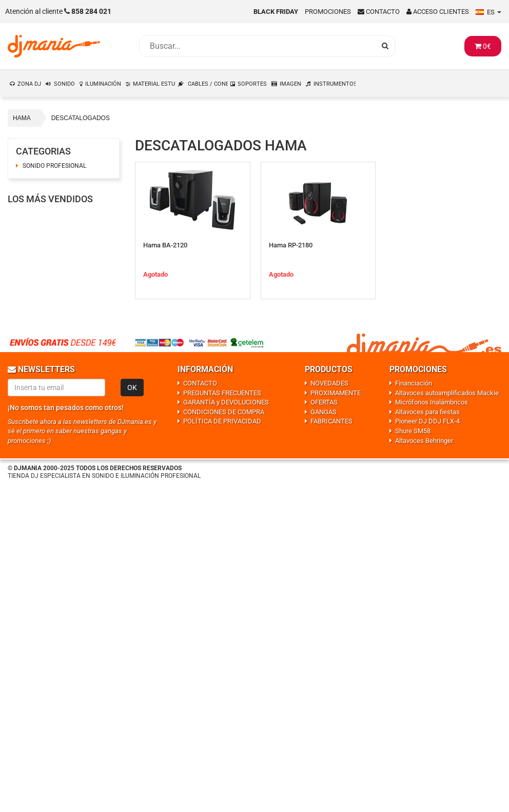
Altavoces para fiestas (427, 412)
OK (132, 388)
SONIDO (64, 84)
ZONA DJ (29, 84)
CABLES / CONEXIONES (208, 84)
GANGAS (324, 412)
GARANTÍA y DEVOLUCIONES (226, 402)
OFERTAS (324, 402)
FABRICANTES (331, 421)
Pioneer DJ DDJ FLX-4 (427, 421)
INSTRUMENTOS (335, 84)
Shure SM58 (413, 431)
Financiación (414, 383)
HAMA (22, 118)
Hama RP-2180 (291, 245)
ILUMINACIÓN (103, 84)
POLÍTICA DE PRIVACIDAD (222, 421)
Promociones (328, 12)
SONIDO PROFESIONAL (54, 166)
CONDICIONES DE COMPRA (224, 412)
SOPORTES (252, 84)
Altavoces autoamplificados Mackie (447, 393)
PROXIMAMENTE (336, 393)
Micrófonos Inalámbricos (432, 402)
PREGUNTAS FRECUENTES (222, 393)
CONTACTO (200, 383)
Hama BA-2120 (165, 245)
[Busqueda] (257, 46)
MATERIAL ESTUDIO (154, 84)
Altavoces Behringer (424, 441)
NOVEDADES (329, 383)
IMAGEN (290, 84)
